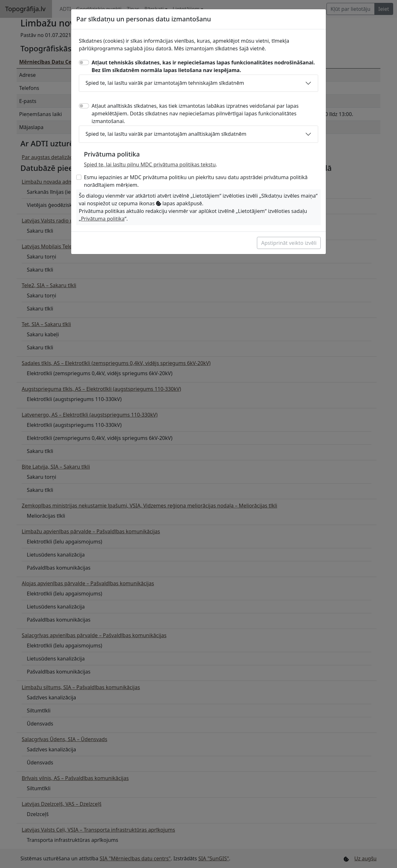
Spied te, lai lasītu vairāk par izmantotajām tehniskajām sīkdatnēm (165, 83)
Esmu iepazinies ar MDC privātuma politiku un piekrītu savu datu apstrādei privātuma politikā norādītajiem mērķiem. (196, 181)
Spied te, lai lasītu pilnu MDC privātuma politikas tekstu (150, 164)
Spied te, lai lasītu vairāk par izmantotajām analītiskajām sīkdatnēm (166, 134)
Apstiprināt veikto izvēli (289, 243)
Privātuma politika (103, 219)
